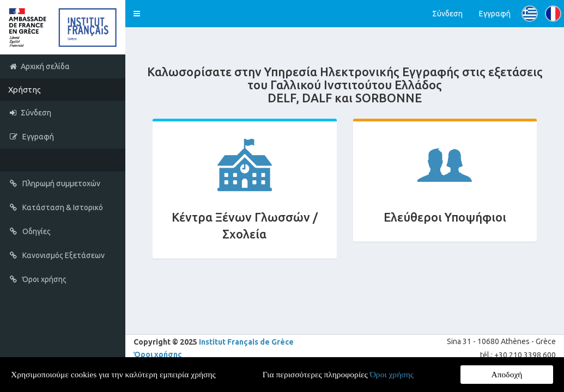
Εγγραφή (495, 14)
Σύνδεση (447, 14)
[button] (137, 14)
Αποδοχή (507, 374)
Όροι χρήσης (158, 354)
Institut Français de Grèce (246, 342)
